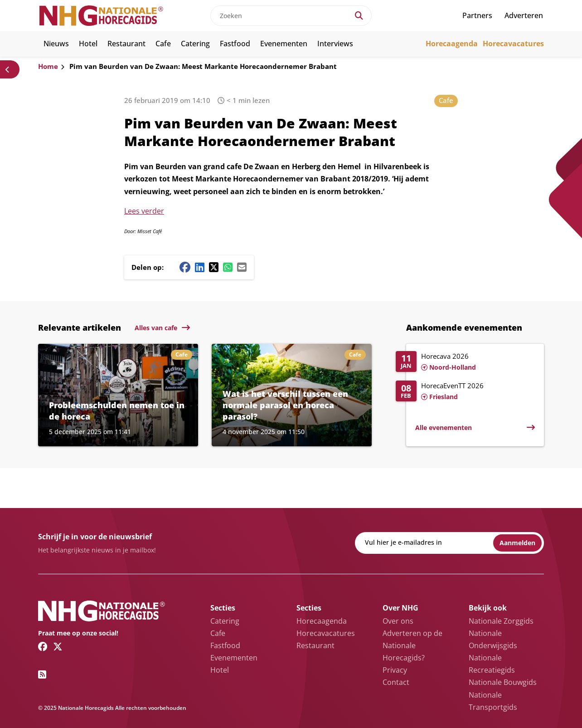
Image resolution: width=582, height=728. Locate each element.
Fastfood (235, 44)
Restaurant (126, 44)
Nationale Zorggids (501, 621)
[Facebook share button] (185, 267)
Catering (195, 44)
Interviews (335, 44)
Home (48, 66)
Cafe (163, 44)
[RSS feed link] (42, 674)
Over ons (398, 621)
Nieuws (56, 44)
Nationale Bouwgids (503, 682)
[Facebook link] (43, 646)
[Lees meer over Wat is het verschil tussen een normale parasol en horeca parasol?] (292, 395)
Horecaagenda (452, 44)
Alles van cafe (156, 328)
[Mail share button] (242, 267)
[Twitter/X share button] (214, 267)
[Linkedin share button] (200, 267)
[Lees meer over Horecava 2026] (465, 362)
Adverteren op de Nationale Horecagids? (412, 645)
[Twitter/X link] (58, 646)
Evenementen (284, 44)
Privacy (395, 670)
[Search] (359, 16)
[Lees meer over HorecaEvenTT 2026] (465, 392)
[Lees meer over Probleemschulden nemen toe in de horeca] (118, 395)
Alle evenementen (444, 428)
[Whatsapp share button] (228, 267)
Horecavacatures (513, 44)
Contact (396, 682)
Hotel (88, 44)
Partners (477, 15)
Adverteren (524, 15)
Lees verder (144, 211)
